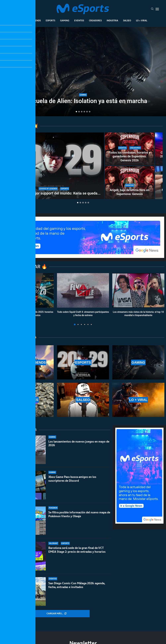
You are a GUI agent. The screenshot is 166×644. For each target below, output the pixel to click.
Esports (50, 20)
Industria (112, 20)
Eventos (79, 20)
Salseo (127, 20)
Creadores (95, 20)
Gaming (65, 20)
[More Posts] (56, 614)
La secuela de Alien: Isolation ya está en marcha (83, 101)
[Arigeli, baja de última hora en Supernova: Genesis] (130, 183)
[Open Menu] (157, 9)
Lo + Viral (142, 20)
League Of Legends (30, 20)
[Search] (152, 9)
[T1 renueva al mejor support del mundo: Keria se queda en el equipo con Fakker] (54, 166)
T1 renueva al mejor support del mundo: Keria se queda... (54, 193)
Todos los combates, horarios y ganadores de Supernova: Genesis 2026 (129, 156)
